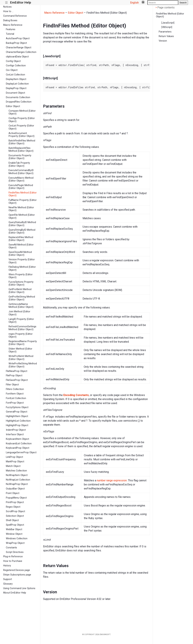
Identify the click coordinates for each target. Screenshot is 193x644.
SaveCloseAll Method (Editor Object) (20, 254)
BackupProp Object (16, 43)
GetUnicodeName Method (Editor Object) (21, 306)
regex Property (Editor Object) (21, 335)
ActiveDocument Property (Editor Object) (22, 135)
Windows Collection (17, 539)
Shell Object (12, 520)
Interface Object (15, 434)
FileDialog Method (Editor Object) (22, 268)
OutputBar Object (15, 489)
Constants (11, 548)
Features (11, 29)
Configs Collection (16, 66)
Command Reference (15, 16)
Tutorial (10, 34)
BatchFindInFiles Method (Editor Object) (22, 142)
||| (6, 3)
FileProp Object (14, 376)
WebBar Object (14, 529)
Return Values (166, 36)
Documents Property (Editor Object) (20, 157)
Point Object (13, 493)
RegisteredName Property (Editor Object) (23, 343)
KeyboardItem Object (17, 439)
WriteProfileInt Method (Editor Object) (21, 358)
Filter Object (12, 385)
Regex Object (13, 507)
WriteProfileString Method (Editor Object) (23, 365)
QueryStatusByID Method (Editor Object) (22, 224)
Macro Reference (13, 25)
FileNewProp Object (17, 371)
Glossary (8, 584)
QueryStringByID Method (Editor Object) (22, 231)
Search (183, 3)
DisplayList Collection (17, 84)
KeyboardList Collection (19, 444)
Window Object (14, 534)
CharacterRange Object (19, 48)
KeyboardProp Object (18, 448)
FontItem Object (15, 394)
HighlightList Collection (18, 421)
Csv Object (12, 70)
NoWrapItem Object (17, 475)
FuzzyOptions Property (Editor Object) (21, 283)
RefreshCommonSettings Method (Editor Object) (22, 328)
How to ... (8, 11)
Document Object (15, 93)
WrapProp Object (15, 543)
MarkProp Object (15, 462)
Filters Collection (15, 389)
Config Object (13, 61)
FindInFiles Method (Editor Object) (23, 194)
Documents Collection (18, 97)
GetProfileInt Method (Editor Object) (20, 291)
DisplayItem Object (16, 79)
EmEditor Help (21, 2)
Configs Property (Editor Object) (22, 120)
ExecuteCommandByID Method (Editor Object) (21, 172)
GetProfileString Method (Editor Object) (22, 298)
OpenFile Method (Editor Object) (22, 216)
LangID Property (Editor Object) (21, 321)
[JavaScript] (168, 23)
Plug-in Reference (13, 557)
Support (8, 579)
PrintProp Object (15, 502)
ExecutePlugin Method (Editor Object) (21, 187)
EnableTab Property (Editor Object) (19, 164)
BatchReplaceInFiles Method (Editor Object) (21, 150)
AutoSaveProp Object (18, 38)
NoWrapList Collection (18, 480)
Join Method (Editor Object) (19, 313)
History (7, 566)
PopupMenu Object (16, 498)
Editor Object (13, 106)
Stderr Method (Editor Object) (20, 350)
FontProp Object (15, 403)
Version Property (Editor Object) (22, 261)
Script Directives (15, 552)
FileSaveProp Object (17, 380)
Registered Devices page (17, 570)
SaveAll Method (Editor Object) (21, 246)
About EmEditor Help (15, 593)
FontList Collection (16, 398)
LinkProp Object (14, 457)
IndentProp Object (16, 430)
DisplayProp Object (16, 88)
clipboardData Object (17, 57)
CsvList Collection (15, 75)
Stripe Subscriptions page (17, 575)
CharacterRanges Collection (21, 52)
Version (163, 41)
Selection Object (15, 516)
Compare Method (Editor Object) (22, 112)
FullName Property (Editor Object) (23, 202)
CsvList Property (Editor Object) (21, 127)
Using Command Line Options (19, 588)
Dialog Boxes (10, 20)
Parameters (165, 32)
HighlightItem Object (17, 416)
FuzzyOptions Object (17, 407)
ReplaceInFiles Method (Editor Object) (21, 239)
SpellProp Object (15, 525)
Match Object (13, 466)
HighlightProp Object (17, 425)
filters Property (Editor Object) (21, 276)
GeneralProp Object (17, 412)
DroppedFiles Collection (19, 102)
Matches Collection (16, 471)
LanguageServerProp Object (21, 452)
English (134, 3)
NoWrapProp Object (17, 484)
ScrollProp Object (15, 511)
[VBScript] (167, 27)
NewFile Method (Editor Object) (21, 209)
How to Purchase (13, 561)
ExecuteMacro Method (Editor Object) (21, 179)
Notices (7, 7)
